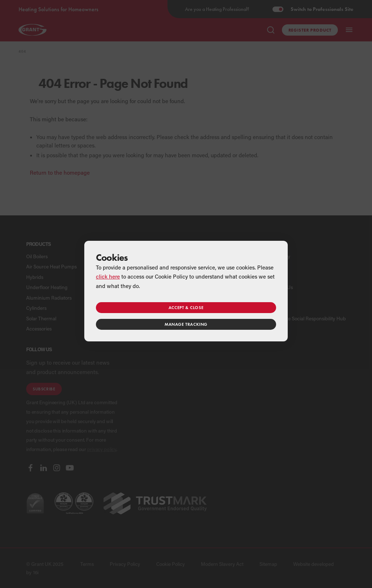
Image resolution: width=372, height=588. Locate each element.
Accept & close (186, 307)
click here (108, 276)
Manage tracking (186, 324)
